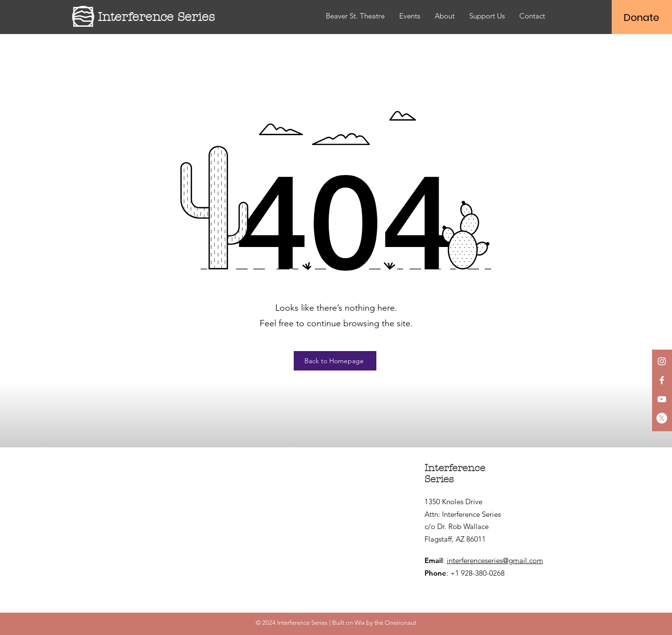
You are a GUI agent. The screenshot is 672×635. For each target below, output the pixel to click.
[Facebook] (662, 380)
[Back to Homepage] (335, 361)
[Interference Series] (165, 17)
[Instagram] (662, 361)
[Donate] (642, 18)
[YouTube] (662, 399)
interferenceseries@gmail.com (495, 560)
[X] (662, 418)
